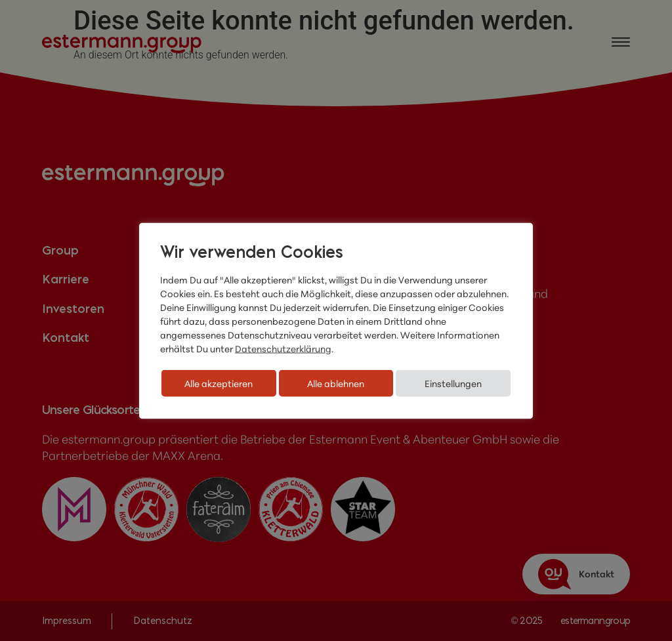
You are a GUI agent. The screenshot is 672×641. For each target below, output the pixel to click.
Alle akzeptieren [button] (219, 383)
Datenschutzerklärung (283, 348)
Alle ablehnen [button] (336, 383)
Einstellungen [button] (453, 383)
